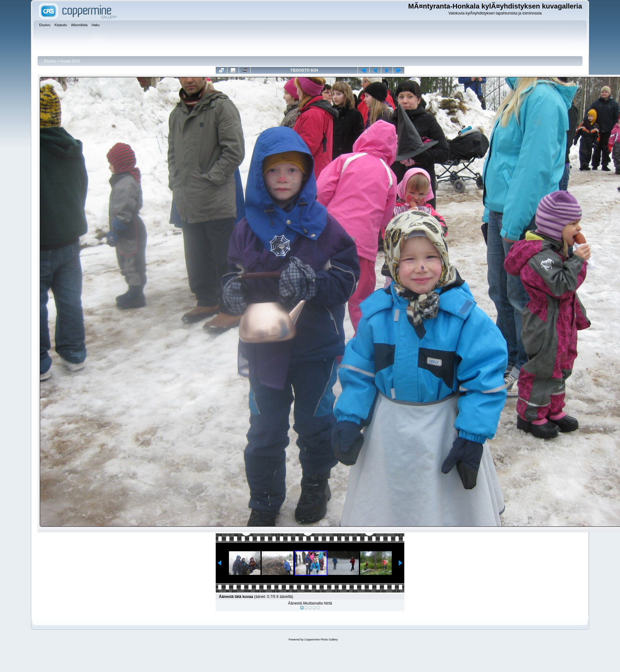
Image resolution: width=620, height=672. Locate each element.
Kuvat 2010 (70, 61)
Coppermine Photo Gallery (321, 640)
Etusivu (50, 61)
